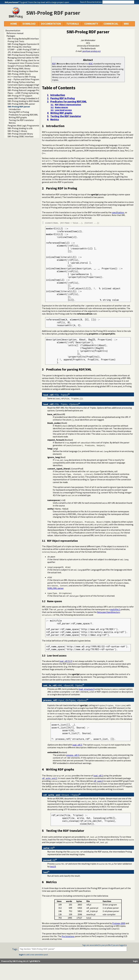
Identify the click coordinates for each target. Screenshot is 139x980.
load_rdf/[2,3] (66, 661)
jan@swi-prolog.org (91, 51)
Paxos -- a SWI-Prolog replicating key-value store (30, 93)
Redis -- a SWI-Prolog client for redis (25, 60)
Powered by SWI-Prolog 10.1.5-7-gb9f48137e (21, 961)
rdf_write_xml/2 (50, 778)
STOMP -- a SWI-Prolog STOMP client (25, 49)
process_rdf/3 (73, 755)
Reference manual (15, 33)
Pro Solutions (68, 936)
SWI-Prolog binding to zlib (20, 128)
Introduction (15, 109)
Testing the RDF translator (21, 120)
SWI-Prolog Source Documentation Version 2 (28, 55)
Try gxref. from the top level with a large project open (44, 2)
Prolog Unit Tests (16, 41)
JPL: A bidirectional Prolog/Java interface (27, 52)
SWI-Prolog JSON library (19, 74)
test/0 (53, 866)
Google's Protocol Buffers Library (23, 66)
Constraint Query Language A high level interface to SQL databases (39, 85)
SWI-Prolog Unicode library (20, 134)
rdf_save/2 (98, 781)
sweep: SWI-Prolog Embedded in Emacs (26, 98)
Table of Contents (59, 88)
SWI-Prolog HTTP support (20, 96)
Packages (11, 36)
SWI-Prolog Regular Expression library (25, 44)
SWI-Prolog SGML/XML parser (21, 104)
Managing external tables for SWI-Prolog (27, 58)
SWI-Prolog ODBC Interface (20, 136)
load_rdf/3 (77, 745)
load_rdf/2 (98, 776)
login (21, 955)
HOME (14, 24)
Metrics (12, 123)
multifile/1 (115, 609)
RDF (54, 64)
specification (118, 212)
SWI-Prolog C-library (17, 131)
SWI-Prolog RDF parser (19, 107)
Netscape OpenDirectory (109, 612)
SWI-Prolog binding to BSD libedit (23, 101)
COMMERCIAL (111, 24)
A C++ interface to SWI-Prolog (22, 77)
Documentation (13, 30)
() (56, 395)
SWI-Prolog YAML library (19, 68)
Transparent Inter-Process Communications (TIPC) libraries (36, 63)
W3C (91, 64)
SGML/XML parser (55, 588)
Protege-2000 (119, 923)
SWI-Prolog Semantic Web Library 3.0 (25, 87)
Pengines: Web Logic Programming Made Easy (29, 126)
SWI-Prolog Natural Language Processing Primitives (32, 90)
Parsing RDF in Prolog (19, 112)
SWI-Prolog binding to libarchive (23, 71)
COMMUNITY (91, 24)
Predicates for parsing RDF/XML (23, 115)
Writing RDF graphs (18, 117)
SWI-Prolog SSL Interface (19, 47)
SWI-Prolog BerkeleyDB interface (23, 39)
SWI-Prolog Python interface (21, 82)
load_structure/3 (87, 689)
